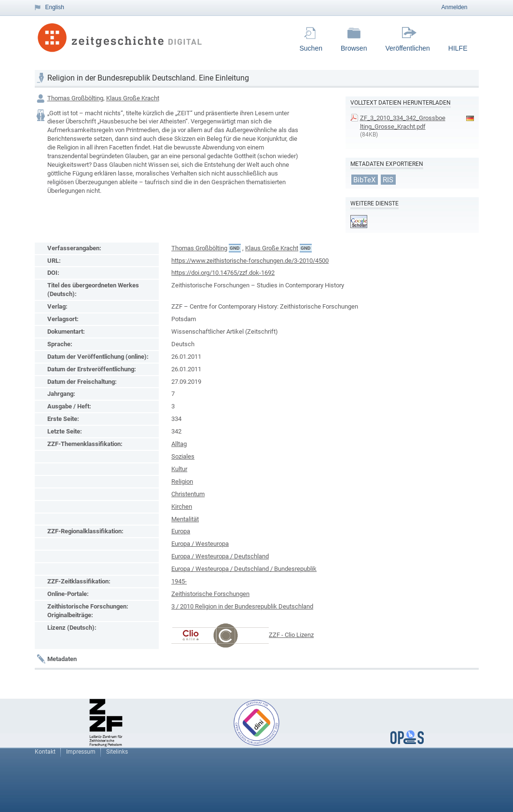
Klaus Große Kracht (133, 98)
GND (235, 248)
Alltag (179, 444)
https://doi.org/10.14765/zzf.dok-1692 (223, 273)
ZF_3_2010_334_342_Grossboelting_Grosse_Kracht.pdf (403, 122)
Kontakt (45, 752)
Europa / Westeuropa (200, 544)
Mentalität (185, 519)
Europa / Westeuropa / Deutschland (220, 556)
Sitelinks (117, 752)
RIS (388, 179)
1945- (179, 581)
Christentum (188, 494)
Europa (181, 531)
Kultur (179, 469)
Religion (182, 481)
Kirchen (182, 507)
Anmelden (454, 7)
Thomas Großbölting (75, 98)
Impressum (81, 752)
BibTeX (364, 179)
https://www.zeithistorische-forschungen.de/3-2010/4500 (250, 261)
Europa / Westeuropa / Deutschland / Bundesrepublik (244, 569)
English (55, 7)
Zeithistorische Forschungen (210, 594)
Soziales (183, 456)
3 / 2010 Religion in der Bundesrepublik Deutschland (242, 606)
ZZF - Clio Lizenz (291, 635)
